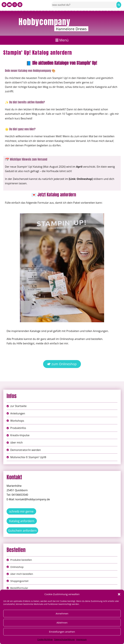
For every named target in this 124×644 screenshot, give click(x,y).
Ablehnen (62, 623)
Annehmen (62, 613)
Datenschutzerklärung (64, 639)
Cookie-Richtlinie (45, 639)
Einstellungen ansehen (62, 632)
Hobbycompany (44, 22)
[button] (119, 594)
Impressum (81, 639)
